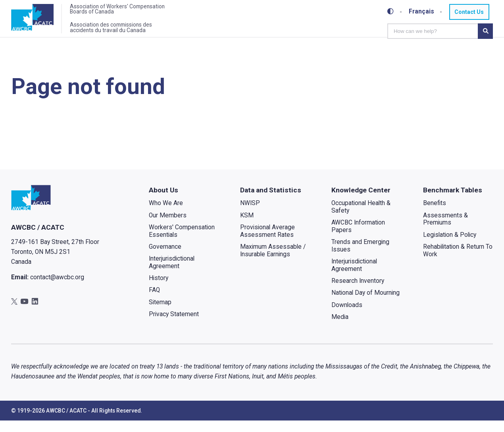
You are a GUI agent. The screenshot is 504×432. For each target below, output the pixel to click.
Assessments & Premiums (445, 230)
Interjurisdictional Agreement (172, 274)
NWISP (250, 215)
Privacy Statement (174, 325)
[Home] (38, 21)
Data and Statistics (271, 201)
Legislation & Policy (450, 246)
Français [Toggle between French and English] (422, 12)
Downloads (347, 316)
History (159, 289)
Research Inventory (358, 292)
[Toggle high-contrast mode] (391, 12)
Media (340, 328)
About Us (164, 201)
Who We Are (166, 215)
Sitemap (160, 313)
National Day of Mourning (366, 304)
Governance (165, 258)
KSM (247, 227)
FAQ (154, 301)
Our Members (168, 227)
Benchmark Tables (453, 201)
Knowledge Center (361, 201)
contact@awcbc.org (57, 289)
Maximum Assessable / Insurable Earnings (273, 262)
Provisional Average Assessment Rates (268, 242)
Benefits (435, 215)
